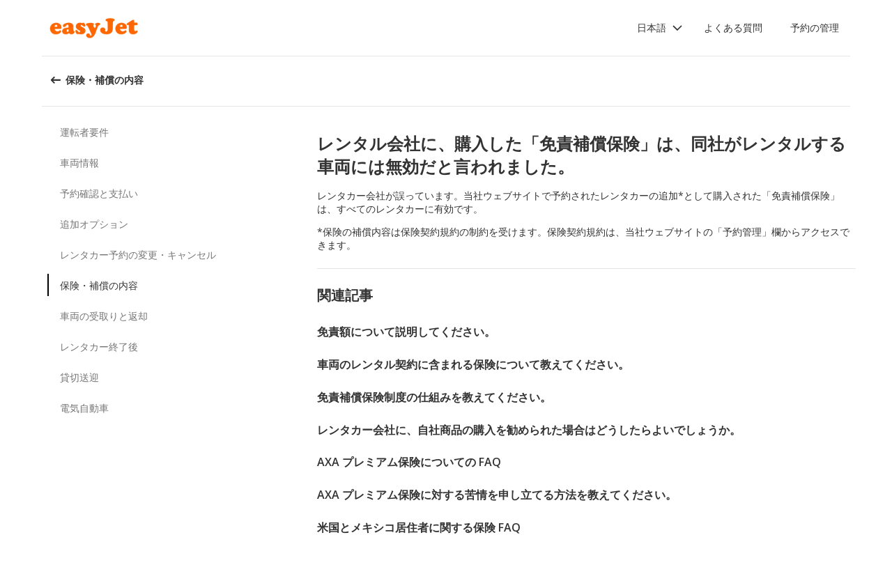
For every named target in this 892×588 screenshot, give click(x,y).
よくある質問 (733, 28)
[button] (660, 28)
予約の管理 (815, 28)
